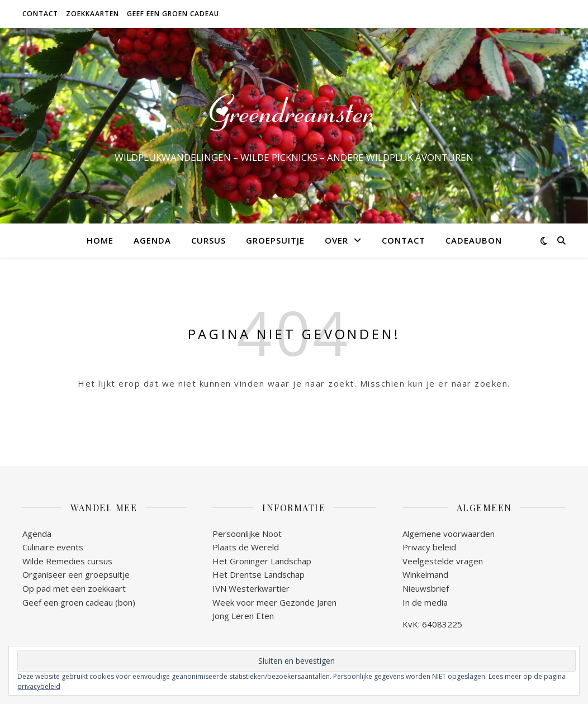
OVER (336, 240)
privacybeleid (39, 686)
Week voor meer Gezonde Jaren (274, 602)
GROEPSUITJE (275, 240)
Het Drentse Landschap (259, 574)
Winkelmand (425, 574)
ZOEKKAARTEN (93, 14)
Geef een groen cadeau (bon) (79, 602)
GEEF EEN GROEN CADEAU (173, 14)
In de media (425, 602)
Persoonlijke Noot (247, 534)
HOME (100, 240)
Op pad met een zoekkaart (74, 588)
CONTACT (40, 14)
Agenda (37, 534)
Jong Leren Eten (243, 616)
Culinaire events (53, 547)
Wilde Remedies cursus (67, 561)
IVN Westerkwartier (251, 588)
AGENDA (152, 240)
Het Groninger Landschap (262, 561)
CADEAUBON (474, 240)
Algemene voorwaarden (449, 534)
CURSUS (208, 240)
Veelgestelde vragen (443, 561)
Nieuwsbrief (426, 588)
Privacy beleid (429, 547)
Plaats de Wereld (246, 547)
